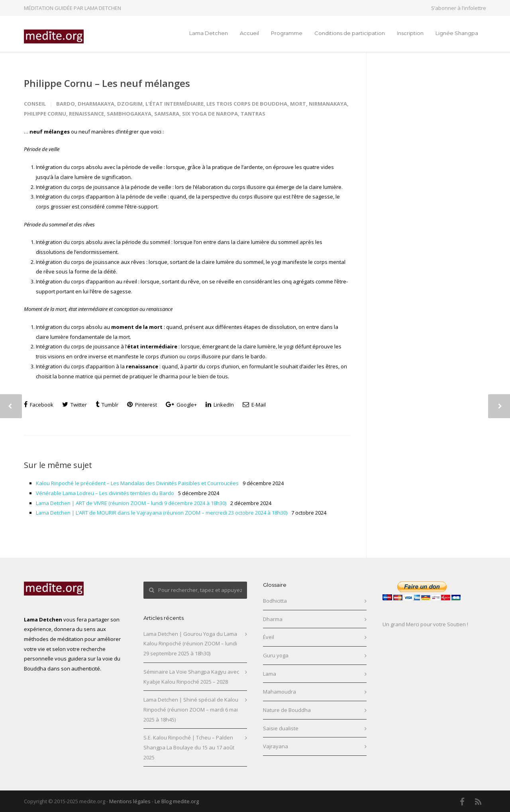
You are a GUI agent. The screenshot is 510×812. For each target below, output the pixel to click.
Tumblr (107, 405)
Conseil (35, 104)
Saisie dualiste (281, 728)
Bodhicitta (275, 601)
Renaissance (86, 114)
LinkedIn (220, 405)
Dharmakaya (96, 104)
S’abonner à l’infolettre (459, 8)
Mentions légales (130, 801)
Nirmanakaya (328, 104)
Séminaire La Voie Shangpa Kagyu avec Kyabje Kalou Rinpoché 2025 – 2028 (191, 677)
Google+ (181, 405)
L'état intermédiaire (175, 104)
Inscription (410, 33)
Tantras (253, 114)
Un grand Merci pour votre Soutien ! (425, 624)
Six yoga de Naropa (210, 114)
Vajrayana (276, 746)
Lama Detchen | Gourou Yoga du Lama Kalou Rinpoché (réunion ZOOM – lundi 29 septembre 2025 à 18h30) (190, 644)
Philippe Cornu (45, 114)
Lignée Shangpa (457, 33)
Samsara (167, 114)
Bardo (66, 104)
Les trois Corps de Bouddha (247, 104)
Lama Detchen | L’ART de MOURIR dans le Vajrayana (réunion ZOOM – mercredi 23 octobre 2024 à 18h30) (162, 513)
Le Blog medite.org (177, 801)
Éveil (269, 637)
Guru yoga (276, 655)
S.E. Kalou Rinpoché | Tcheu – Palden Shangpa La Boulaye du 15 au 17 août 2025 (189, 747)
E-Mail (254, 405)
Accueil (249, 33)
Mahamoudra (280, 692)
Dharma (273, 619)
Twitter (75, 405)
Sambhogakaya (129, 114)
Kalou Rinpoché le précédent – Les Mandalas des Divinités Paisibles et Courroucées (137, 483)
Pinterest (142, 405)
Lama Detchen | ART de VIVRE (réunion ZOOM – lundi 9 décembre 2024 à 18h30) (131, 503)
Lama (270, 674)
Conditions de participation (350, 33)
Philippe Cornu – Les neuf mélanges (107, 83)
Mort (298, 104)
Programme (287, 33)
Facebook (39, 405)
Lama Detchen (209, 33)
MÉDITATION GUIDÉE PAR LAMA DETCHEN (73, 8)
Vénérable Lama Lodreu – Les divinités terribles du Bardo (105, 493)
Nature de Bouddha (287, 710)
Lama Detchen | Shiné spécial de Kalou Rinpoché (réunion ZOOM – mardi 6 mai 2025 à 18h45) (191, 709)
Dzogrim (130, 104)
